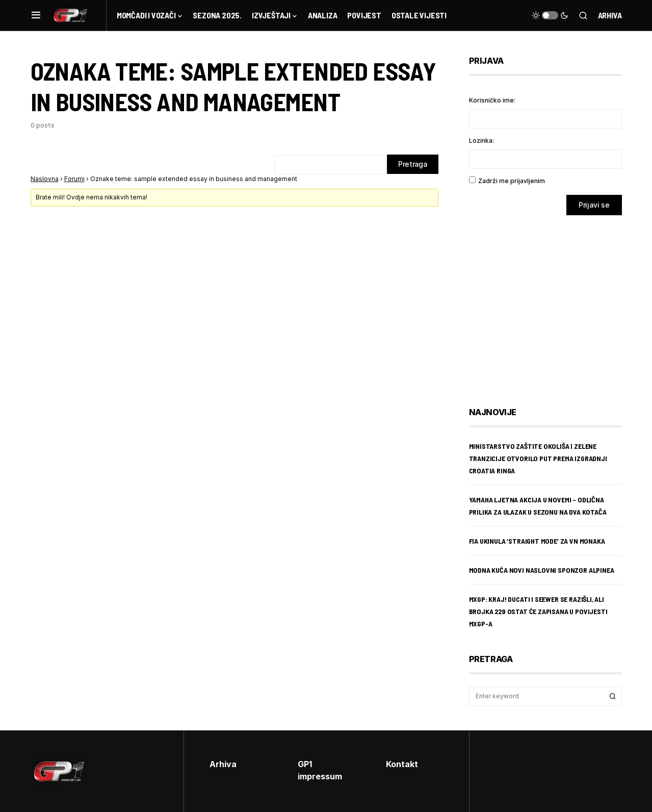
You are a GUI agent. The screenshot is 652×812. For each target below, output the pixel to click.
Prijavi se (594, 205)
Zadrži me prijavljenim (512, 181)
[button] (36, 15)
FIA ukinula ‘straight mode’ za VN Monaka (537, 541)
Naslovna (45, 179)
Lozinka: (481, 141)
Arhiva (610, 15)
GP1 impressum (320, 770)
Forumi (74, 179)
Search (613, 696)
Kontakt (402, 764)
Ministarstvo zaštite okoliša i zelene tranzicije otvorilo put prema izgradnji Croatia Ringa (538, 458)
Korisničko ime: (492, 100)
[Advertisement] (551, 303)
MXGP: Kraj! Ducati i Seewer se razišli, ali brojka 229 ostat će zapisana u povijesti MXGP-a (538, 611)
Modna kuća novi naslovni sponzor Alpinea (542, 570)
